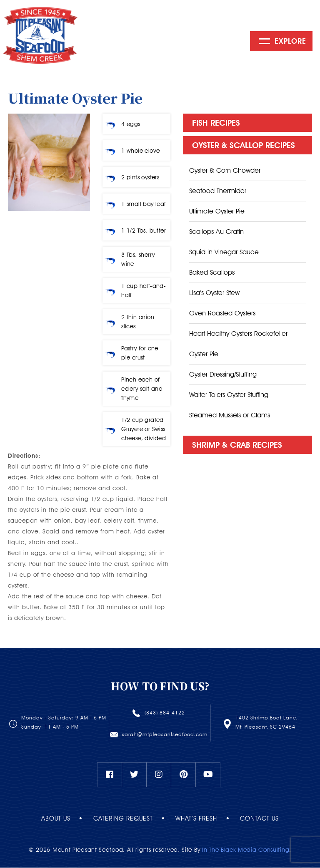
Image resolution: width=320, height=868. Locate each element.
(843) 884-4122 (165, 713)
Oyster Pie (204, 354)
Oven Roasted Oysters (222, 314)
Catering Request (121, 819)
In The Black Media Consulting (246, 850)
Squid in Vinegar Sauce (224, 252)
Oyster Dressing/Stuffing (223, 375)
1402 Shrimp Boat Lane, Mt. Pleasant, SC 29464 (267, 723)
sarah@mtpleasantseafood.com (165, 734)
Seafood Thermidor (218, 191)
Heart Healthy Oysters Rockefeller (238, 334)
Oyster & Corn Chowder (225, 171)
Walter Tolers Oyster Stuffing (229, 395)
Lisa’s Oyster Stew (214, 293)
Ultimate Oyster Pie (217, 212)
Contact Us (266, 819)
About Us (49, 819)
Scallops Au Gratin (216, 232)
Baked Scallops (212, 273)
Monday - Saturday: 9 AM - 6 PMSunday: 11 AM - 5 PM (64, 723)
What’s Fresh (199, 819)
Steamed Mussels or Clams (230, 415)
